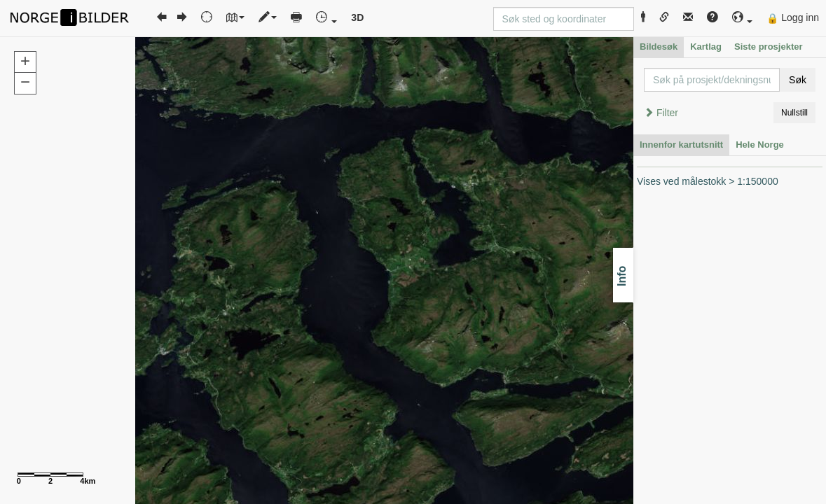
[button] (743, 18)
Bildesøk (659, 47)
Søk (798, 80)
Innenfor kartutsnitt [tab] (681, 145)
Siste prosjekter (769, 47)
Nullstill (794, 113)
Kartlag (706, 47)
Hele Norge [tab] (760, 145)
